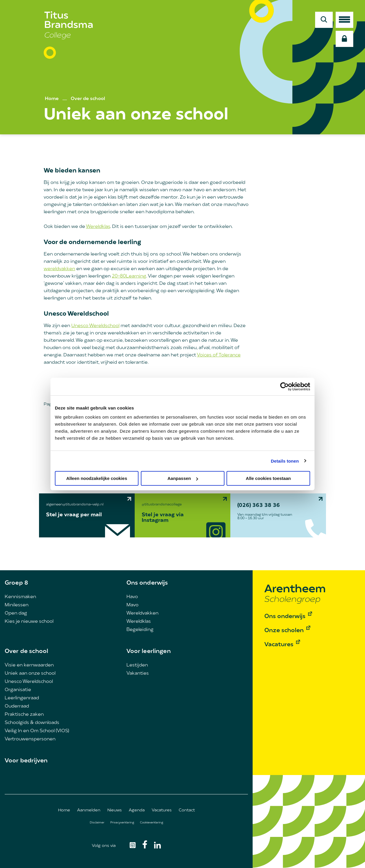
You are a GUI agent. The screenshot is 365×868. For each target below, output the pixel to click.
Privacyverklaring (122, 823)
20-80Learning (129, 276)
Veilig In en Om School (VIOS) (37, 731)
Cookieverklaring (152, 823)
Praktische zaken (24, 715)
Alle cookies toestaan (268, 478)
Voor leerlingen (149, 652)
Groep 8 (16, 583)
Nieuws (115, 810)
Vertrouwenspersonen (30, 739)
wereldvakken (59, 269)
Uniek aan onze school (30, 674)
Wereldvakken (142, 613)
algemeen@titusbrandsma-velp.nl (75, 505)
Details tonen (285, 461)
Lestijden (137, 665)
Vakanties (138, 674)
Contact (187, 810)
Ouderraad (17, 706)
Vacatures (162, 810)
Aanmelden (89, 810)
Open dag (16, 613)
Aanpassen (183, 478)
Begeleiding (140, 630)
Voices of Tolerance (219, 355)
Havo (132, 597)
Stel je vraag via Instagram (163, 518)
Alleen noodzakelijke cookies (97, 478)
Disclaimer (97, 823)
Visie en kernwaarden (29, 665)
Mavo (132, 605)
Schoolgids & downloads (32, 723)
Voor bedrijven (26, 761)
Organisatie (18, 690)
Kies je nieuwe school (29, 622)
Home (52, 99)
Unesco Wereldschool (95, 326)
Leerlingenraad (22, 698)
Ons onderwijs (147, 583)
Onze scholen (284, 631)
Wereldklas (98, 227)
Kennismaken (20, 597)
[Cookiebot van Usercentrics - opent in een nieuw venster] (284, 386)
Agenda (137, 810)
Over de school (88, 99)
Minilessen (17, 605)
